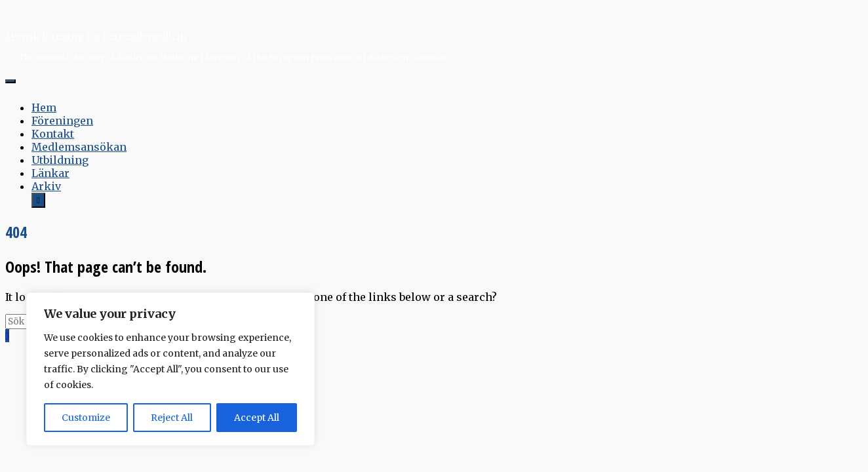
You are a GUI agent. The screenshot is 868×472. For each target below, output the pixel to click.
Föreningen (62, 121)
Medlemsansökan (79, 147)
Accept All (257, 418)
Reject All (172, 418)
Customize (86, 418)
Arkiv (46, 186)
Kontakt (53, 134)
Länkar (50, 173)
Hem (44, 108)
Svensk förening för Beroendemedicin (96, 36)
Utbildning (60, 160)
